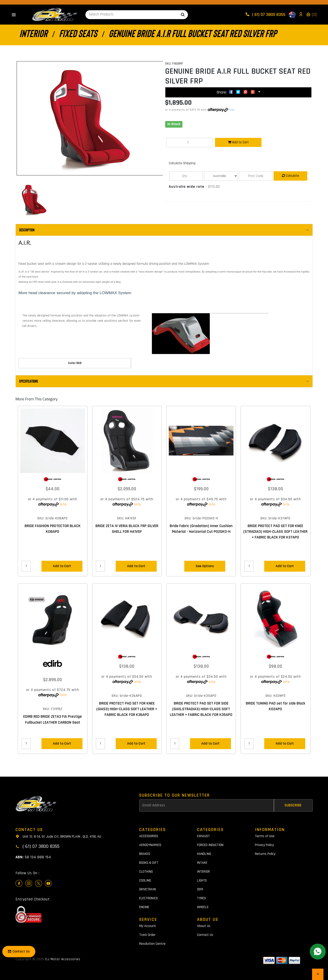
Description (27, 230)
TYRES (201, 898)
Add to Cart (238, 142)
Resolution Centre (152, 944)
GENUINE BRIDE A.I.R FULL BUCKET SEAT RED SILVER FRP (193, 33)
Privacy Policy (264, 845)
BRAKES (145, 854)
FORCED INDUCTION (210, 845)
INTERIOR (33, 33)
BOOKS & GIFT (149, 863)
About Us (204, 926)
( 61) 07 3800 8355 (266, 15)
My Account (148, 926)
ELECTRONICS (149, 898)
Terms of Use (265, 836)
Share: (237, 92)
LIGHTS (202, 880)
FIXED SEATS (78, 33)
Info (232, 110)
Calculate (291, 176)
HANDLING (204, 854)
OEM (200, 889)
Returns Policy (265, 854)
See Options (205, 566)
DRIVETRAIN (147, 889)
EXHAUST (203, 836)
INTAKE (202, 863)
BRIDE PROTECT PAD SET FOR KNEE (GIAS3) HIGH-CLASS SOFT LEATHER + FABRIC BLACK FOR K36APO (127, 709)
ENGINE (144, 907)
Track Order (147, 935)
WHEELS (203, 907)
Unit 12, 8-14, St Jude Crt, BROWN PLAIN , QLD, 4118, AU (58, 836)
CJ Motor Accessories (63, 959)
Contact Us (205, 935)
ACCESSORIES (149, 836)
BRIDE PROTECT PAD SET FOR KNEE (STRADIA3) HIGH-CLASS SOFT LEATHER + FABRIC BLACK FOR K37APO (275, 532)
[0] (311, 15)
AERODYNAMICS (150, 845)
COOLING (145, 880)
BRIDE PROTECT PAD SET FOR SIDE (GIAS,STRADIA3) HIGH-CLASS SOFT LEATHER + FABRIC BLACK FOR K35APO (201, 709)
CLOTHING (146, 872)
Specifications (29, 381)
